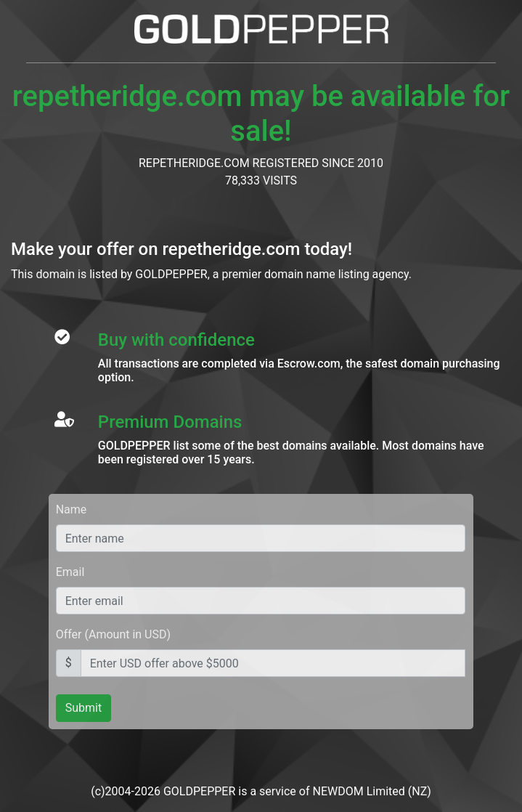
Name (72, 509)
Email (70, 572)
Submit (83, 708)
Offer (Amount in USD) (113, 634)
